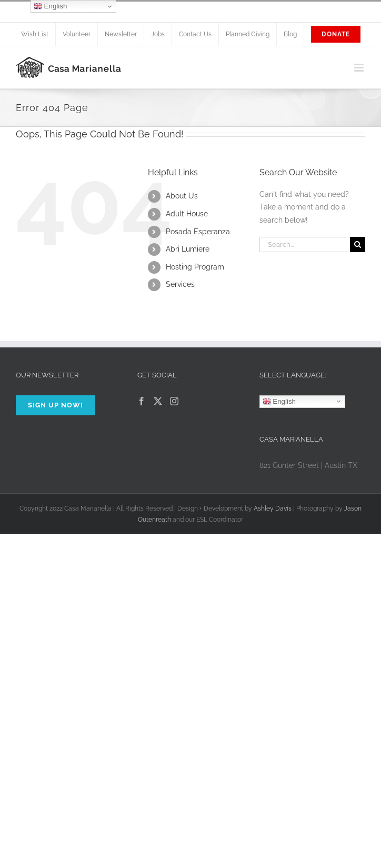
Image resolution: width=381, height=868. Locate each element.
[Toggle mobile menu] (360, 68)
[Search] (358, 245)
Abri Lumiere (188, 249)
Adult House (187, 214)
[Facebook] (142, 401)
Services (180, 284)
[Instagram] (174, 401)
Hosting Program (195, 267)
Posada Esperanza (198, 232)
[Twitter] (158, 401)
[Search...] (305, 245)
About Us (182, 196)
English (279, 401)
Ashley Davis (273, 508)
